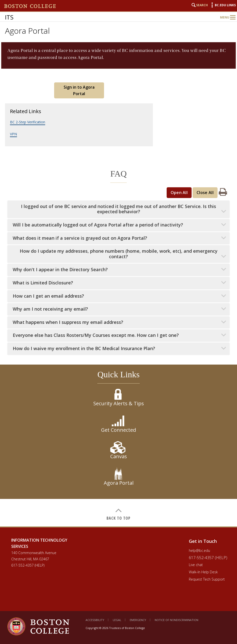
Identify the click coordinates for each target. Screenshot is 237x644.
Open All (179, 193)
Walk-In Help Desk (203, 572)
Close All (205, 193)
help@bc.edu (199, 550)
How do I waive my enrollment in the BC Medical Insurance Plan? (84, 348)
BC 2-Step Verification (28, 122)
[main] (118, 284)
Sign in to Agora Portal (79, 90)
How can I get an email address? (48, 296)
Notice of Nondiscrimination (177, 620)
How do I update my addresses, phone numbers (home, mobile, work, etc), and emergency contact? (119, 254)
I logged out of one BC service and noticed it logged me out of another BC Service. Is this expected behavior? (118, 209)
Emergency (138, 620)
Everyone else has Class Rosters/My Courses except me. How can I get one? (96, 335)
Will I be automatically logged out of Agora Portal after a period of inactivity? (98, 225)
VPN (13, 134)
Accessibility (95, 620)
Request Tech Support (207, 579)
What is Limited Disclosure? (43, 283)
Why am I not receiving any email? (50, 309)
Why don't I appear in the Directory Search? (60, 270)
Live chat (196, 565)
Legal (117, 620)
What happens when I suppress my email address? (68, 322)
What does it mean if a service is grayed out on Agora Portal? (80, 238)
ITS (9, 17)
